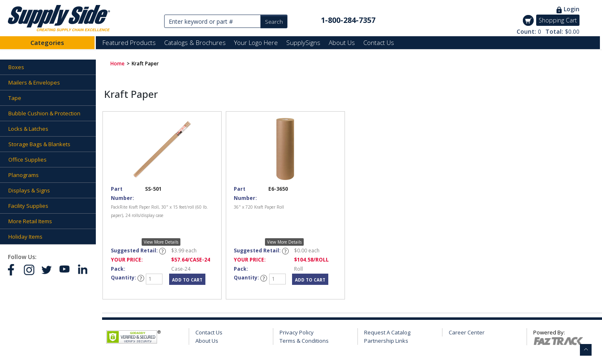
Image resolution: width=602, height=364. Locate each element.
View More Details (161, 242)
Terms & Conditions (304, 341)
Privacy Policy (297, 332)
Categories (47, 42)
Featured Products (129, 42)
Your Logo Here (256, 42)
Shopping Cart (558, 20)
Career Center (467, 332)
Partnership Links (386, 341)
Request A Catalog (387, 332)
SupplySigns (303, 42)
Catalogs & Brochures (195, 42)
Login (572, 9)
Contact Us (379, 42)
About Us (342, 42)
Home (117, 64)
